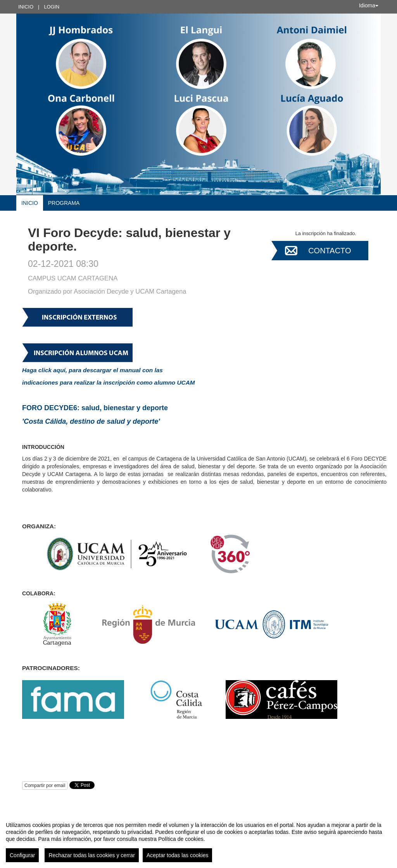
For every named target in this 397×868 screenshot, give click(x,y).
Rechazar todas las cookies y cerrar (92, 855)
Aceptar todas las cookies (178, 855)
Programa (64, 203)
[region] (198, 839)
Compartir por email (45, 785)
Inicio (26, 7)
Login (52, 7)
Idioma (369, 5)
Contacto (330, 251)
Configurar (22, 855)
